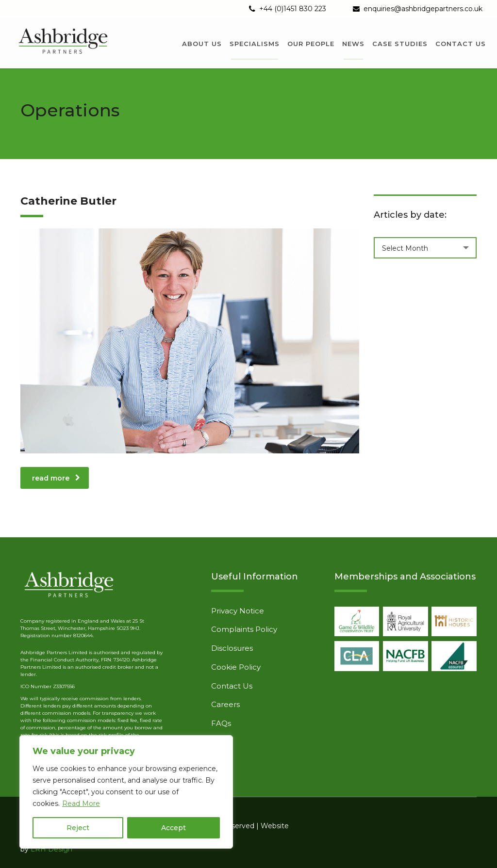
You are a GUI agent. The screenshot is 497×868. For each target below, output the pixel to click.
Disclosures (232, 648)
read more (56, 478)
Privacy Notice (238, 611)
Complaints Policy (244, 629)
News (353, 44)
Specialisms (255, 44)
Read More (81, 804)
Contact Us (232, 686)
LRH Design (51, 849)
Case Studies (400, 44)
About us (202, 44)
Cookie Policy (236, 667)
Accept (174, 828)
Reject (78, 828)
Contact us (461, 44)
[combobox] (425, 248)
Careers (225, 705)
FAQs (221, 723)
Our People (311, 44)
